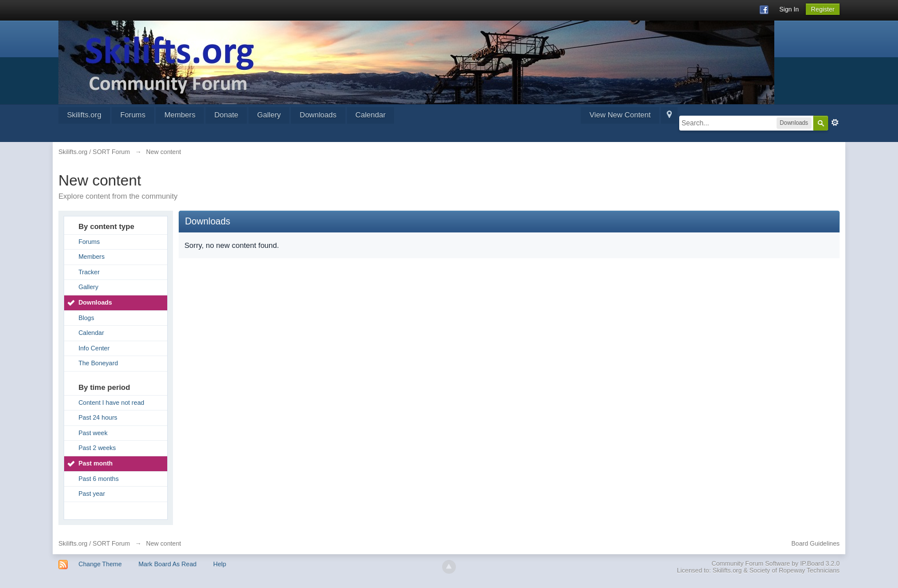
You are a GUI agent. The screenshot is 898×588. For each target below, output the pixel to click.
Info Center (94, 348)
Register (823, 9)
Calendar (371, 115)
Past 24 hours (98, 417)
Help (220, 564)
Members (180, 115)
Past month (96, 463)
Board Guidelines (816, 543)
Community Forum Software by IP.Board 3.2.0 (776, 563)
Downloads (318, 115)
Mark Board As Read (168, 564)
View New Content (620, 115)
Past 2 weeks (97, 448)
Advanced (835, 123)
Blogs (86, 318)
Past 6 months (99, 479)
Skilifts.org (84, 115)
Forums (133, 115)
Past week (93, 433)
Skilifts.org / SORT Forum (94, 543)
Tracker (89, 272)
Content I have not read (111, 402)
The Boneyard (98, 363)
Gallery (269, 115)
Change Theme (100, 564)
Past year (92, 494)
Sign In (789, 9)
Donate (226, 115)
